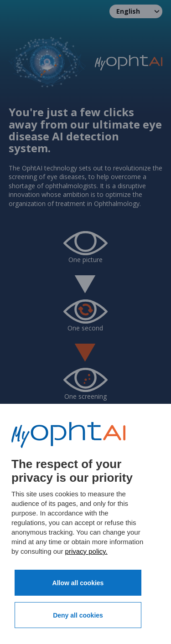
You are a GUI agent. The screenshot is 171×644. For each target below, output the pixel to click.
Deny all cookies (78, 615)
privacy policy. (86, 551)
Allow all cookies (78, 583)
